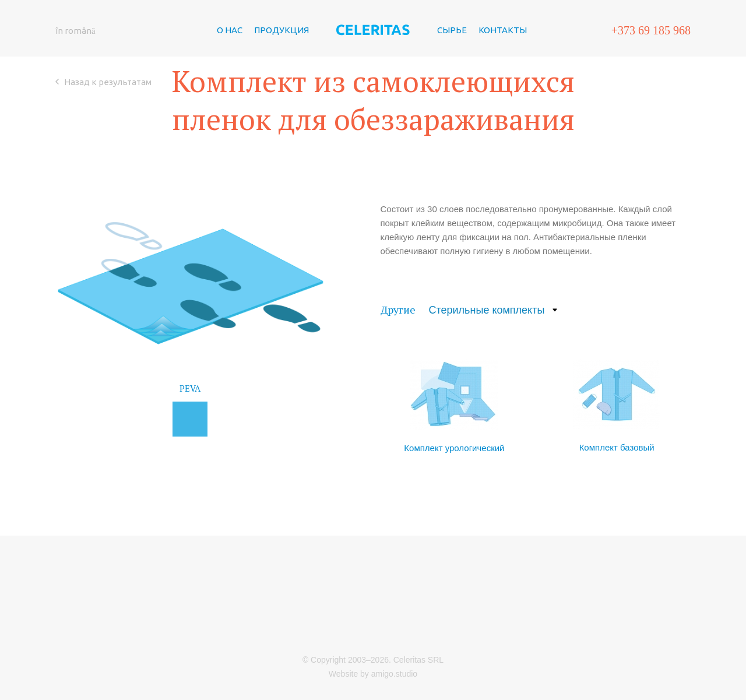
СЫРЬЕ (452, 56)
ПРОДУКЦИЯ (281, 56)
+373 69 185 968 (651, 56)
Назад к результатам (108, 159)
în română (75, 56)
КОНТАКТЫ (503, 56)
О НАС (230, 56)
